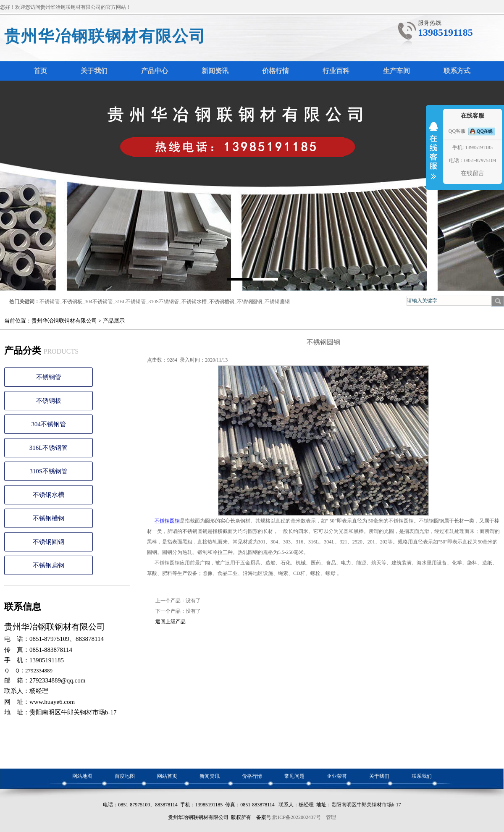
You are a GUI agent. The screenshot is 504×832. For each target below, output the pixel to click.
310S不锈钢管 (164, 302)
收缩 (433, 156)
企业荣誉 (337, 776)
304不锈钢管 (99, 302)
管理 (331, 817)
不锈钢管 (50, 302)
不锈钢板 (72, 302)
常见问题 (294, 776)
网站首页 (167, 776)
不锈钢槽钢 (222, 302)
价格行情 (252, 776)
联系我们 (422, 776)
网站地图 (82, 776)
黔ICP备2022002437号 (297, 817)
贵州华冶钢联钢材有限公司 (105, 36)
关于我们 (379, 776)
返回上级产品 (171, 622)
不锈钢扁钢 (277, 302)
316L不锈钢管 (130, 302)
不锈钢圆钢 (249, 302)
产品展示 (114, 321)
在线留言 (472, 173)
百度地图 (125, 776)
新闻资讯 (210, 776)
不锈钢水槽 (194, 302)
